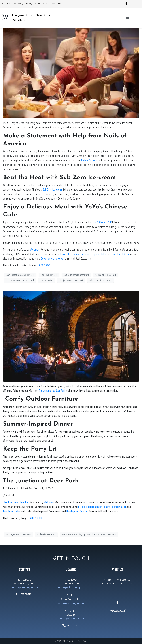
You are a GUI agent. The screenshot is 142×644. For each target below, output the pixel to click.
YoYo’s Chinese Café (102, 222)
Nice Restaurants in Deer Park (20, 280)
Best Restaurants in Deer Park (20, 275)
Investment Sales (121, 254)
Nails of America (89, 160)
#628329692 (44, 265)
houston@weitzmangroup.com (25, 587)
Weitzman (35, 249)
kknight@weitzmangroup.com (71, 603)
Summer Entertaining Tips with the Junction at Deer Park (89, 534)
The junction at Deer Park (71, 280)
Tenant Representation (96, 254)
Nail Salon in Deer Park (106, 275)
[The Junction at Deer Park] (5, 17)
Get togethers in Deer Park (76, 275)
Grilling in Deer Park (46, 534)
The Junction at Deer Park (31, 15)
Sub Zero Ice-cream (53, 189)
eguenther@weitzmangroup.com (71, 618)
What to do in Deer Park (101, 280)
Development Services (52, 258)
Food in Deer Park (49, 275)
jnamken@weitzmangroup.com (71, 587)
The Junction (47, 280)
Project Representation (72, 254)
